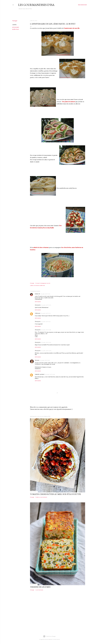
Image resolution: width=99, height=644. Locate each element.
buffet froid (15, 29)
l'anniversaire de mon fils (72, 28)
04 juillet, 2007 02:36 (46, 351)
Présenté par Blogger (49, 636)
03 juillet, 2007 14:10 (46, 313)
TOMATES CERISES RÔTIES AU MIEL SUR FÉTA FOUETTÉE (56, 494)
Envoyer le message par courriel (43, 283)
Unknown (38, 313)
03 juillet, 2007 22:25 (46, 342)
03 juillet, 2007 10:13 (45, 294)
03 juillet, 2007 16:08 (46, 330)
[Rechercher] (82, 5)
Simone (37, 360)
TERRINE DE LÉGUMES (40, 587)
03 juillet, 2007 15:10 (46, 322)
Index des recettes (25, 9)
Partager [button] (15, 21)
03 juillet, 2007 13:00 (46, 305)
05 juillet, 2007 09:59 (50, 374)
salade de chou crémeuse (41, 247)
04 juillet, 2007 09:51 (45, 360)
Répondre (38, 302)
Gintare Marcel (56, 639)
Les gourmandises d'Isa (36, 5)
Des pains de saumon (69, 102)
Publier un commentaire (41, 497)
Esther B (37, 294)
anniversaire (16, 27)
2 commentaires (39, 590)
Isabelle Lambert (40, 374)
